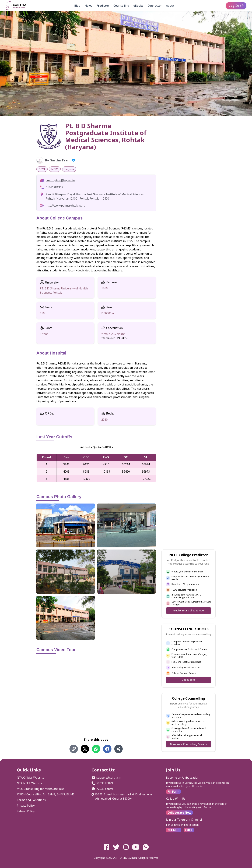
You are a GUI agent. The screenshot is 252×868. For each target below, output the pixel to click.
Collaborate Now (179, 813)
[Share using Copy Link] (74, 749)
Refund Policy (26, 811)
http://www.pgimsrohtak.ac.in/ (66, 206)
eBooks (138, 6)
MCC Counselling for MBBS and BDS (41, 789)
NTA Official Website (30, 778)
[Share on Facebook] (107, 749)
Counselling (121, 6)
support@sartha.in (109, 778)
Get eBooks (188, 680)
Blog (77, 6)
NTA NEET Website (29, 783)
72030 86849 (105, 783)
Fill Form (173, 792)
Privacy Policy (26, 806)
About (170, 6)
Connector (155, 6)
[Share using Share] (118, 749)
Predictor (103, 6)
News (88, 6)
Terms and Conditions (31, 800)
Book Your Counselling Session (189, 744)
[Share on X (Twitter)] (85, 749)
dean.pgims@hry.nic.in (60, 180)
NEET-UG (174, 830)
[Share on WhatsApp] (96, 749)
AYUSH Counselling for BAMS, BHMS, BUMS (46, 794)
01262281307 (54, 187)
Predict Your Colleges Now (189, 610)
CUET (189, 830)
